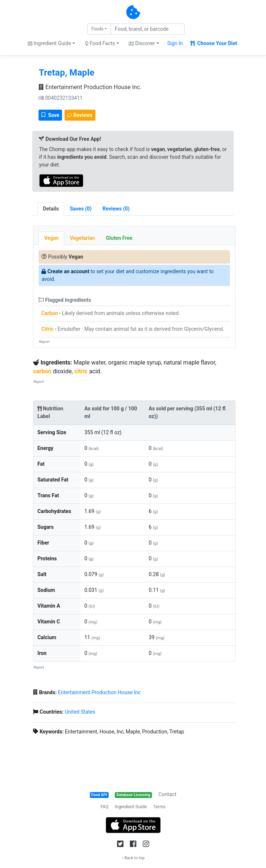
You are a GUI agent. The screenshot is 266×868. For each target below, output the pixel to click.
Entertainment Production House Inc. (90, 87)
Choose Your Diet (214, 43)
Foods (97, 29)
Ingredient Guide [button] (49, 43)
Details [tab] (51, 209)
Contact (167, 794)
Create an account (68, 271)
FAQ (105, 807)
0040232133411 (61, 98)
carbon (42, 371)
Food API (99, 795)
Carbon (49, 313)
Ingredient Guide (131, 807)
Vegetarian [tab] (82, 238)
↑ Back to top (133, 858)
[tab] (81, 209)
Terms (159, 807)
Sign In (175, 43)
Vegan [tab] (51, 238)
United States (80, 712)
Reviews (80, 115)
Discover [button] (142, 43)
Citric (47, 329)
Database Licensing (134, 795)
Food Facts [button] (100, 43)
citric (81, 371)
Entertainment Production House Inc (99, 692)
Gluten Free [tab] (119, 238)
